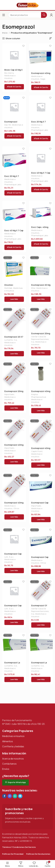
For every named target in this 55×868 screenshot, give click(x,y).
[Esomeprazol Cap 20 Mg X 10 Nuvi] (41, 486)
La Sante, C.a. (11, 340)
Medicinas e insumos (10, 77)
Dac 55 (8, 125)
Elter (33, 288)
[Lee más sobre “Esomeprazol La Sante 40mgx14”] (14, 679)
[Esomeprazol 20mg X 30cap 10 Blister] (41, 319)
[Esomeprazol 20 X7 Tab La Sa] (14, 320)
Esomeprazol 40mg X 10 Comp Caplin (41, 449)
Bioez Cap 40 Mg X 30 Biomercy (13, 71)
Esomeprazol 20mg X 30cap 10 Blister (41, 335)
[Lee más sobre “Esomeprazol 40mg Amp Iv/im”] (41, 411)
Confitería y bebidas (13, 746)
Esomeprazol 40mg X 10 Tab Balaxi (14, 504)
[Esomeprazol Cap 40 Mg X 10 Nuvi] (41, 541)
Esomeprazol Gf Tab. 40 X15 (39, 607)
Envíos (6, 769)
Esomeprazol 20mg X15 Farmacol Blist (14, 392)
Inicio (5, 33)
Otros (16, 508)
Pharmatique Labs (40, 130)
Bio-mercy (9, 73)
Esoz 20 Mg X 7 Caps (38, 123)
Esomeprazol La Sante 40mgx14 (12, 664)
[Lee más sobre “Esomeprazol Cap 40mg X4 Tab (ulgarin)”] (14, 622)
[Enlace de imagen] (17, 712)
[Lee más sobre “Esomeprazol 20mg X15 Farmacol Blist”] (14, 408)
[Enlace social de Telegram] (20, 796)
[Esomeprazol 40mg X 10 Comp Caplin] (41, 432)
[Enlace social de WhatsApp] (15, 796)
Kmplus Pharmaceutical (39, 396)
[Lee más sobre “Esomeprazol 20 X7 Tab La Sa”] (14, 354)
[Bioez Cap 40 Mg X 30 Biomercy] (14, 55)
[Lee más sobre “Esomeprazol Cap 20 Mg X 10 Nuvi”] (41, 520)
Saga (43, 79)
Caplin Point (37, 451)
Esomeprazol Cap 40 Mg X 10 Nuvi (40, 558)
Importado (9, 394)
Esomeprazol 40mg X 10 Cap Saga (41, 74)
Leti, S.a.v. (9, 557)
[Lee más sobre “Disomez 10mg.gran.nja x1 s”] (14, 299)
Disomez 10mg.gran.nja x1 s (13, 286)
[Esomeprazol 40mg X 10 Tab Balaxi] (14, 486)
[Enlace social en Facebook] (4, 796)
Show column (13, 38)
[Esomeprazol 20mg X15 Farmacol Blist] (14, 375)
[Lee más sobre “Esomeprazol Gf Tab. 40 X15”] (41, 625)
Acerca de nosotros (13, 759)
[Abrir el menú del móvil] (4, 15)
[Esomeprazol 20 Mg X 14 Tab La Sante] (41, 269)
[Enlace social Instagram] (10, 796)
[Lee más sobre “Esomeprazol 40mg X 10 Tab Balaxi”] (14, 517)
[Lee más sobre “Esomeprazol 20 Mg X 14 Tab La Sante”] (41, 299)
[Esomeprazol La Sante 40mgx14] (14, 646)
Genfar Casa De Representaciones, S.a (40, 339)
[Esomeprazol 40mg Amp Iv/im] (41, 375)
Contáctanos (9, 764)
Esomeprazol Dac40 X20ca (11, 123)
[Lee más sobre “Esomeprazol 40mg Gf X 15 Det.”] (14, 462)
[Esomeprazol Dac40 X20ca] (14, 107)
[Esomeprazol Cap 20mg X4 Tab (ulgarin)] (14, 539)
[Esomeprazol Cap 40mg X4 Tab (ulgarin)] (14, 591)
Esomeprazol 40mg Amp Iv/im (41, 392)
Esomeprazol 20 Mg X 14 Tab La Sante (41, 286)
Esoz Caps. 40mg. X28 (40, 228)
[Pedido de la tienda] (51, 38)
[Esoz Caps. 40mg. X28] (41, 212)
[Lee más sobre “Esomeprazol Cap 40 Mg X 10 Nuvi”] (41, 571)
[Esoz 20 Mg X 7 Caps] (41, 107)
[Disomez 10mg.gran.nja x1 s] (14, 269)
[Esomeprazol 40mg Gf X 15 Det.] (14, 430)
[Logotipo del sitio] (28, 5)
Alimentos (8, 741)
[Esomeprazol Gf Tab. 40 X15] (41, 591)
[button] (14, 87)
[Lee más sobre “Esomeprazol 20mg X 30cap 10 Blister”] (41, 353)
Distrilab (8, 288)
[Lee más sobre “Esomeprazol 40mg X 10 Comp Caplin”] (41, 465)
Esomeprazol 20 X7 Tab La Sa (14, 338)
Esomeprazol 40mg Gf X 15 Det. (14, 446)
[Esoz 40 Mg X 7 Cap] (41, 158)
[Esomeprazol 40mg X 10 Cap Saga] (41, 57)
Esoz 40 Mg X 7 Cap (41, 173)
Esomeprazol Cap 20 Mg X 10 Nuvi (40, 504)
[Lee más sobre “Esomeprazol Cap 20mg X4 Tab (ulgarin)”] (14, 571)
